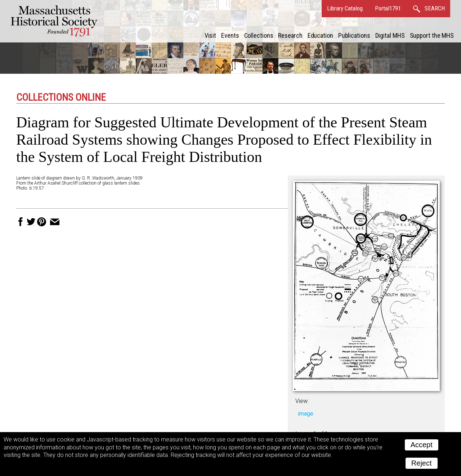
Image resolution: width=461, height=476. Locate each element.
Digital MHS (390, 35)
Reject (422, 463)
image (306, 414)
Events (230, 35)
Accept (422, 445)
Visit (211, 35)
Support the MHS (432, 35)
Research (290, 35)
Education (320, 35)
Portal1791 (388, 8)
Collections (259, 35)
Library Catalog (345, 8)
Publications (354, 35)
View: (302, 401)
